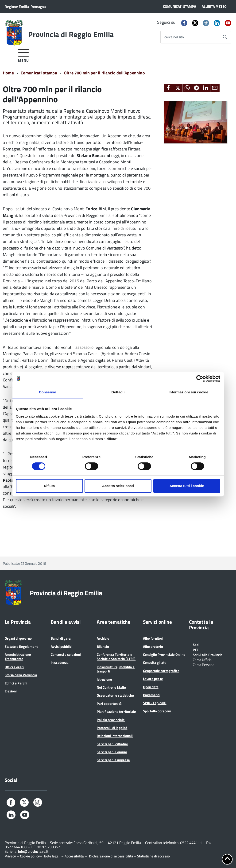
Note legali (52, 856)
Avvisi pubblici (62, 647)
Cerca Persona (204, 664)
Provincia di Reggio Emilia (71, 34)
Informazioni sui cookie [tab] (188, 392)
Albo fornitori (153, 638)
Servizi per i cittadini (112, 744)
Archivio (103, 638)
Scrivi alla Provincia (208, 654)
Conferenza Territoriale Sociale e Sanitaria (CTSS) (116, 657)
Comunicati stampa (39, 73)
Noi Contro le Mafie (111, 687)
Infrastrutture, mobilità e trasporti (116, 669)
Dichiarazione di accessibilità (111, 856)
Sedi (196, 644)
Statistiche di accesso (153, 856)
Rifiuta (49, 486)
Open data (151, 687)
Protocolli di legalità (112, 728)
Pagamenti (151, 695)
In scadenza (60, 663)
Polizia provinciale (111, 720)
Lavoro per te (153, 679)
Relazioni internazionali (115, 736)
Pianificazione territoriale (116, 712)
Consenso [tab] (48, 392)
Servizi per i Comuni (112, 752)
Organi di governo (18, 638)
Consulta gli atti (155, 663)
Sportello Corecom (157, 711)
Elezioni (11, 691)
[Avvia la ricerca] (225, 37)
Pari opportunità (109, 704)
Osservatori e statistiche (115, 695)
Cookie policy (30, 856)
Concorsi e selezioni (66, 655)
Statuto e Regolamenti (22, 647)
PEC (196, 649)
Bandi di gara (61, 638)
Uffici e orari (14, 667)
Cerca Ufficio (202, 659)
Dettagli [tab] (118, 392)
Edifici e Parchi (16, 683)
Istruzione (104, 679)
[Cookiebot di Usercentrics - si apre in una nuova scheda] (200, 379)
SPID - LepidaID (155, 703)
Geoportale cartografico (161, 671)
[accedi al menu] (24, 55)
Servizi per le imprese (113, 760)
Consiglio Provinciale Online (164, 655)
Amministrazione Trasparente (18, 657)
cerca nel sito (174, 37)
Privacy (10, 856)
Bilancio (103, 647)
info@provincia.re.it (33, 851)
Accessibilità (74, 856)
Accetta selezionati (118, 486)
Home (8, 73)
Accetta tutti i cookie (187, 486)
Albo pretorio (153, 647)
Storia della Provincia (21, 675)
